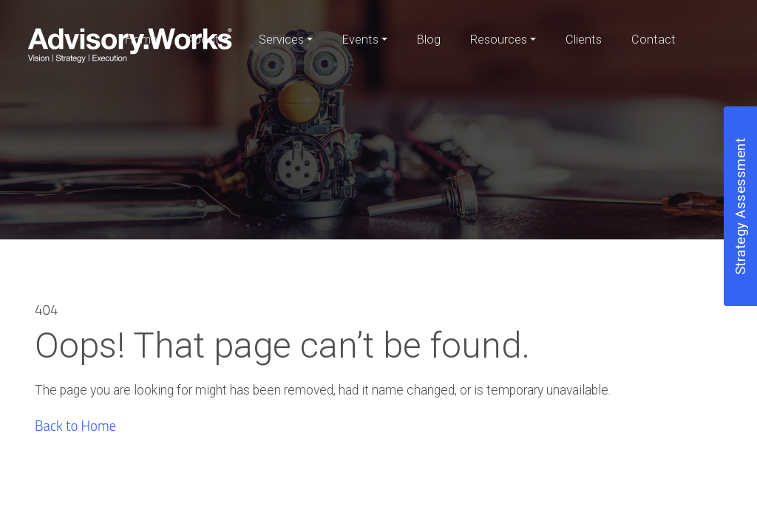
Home (141, 40)
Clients (584, 40)
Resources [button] (499, 40)
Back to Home (75, 426)
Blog (429, 40)
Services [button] (281, 40)
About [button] (203, 40)
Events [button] (360, 40)
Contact (654, 40)
